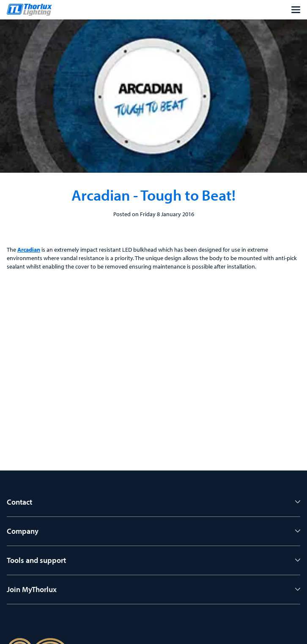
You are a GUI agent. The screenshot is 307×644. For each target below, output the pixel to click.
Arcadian (29, 250)
